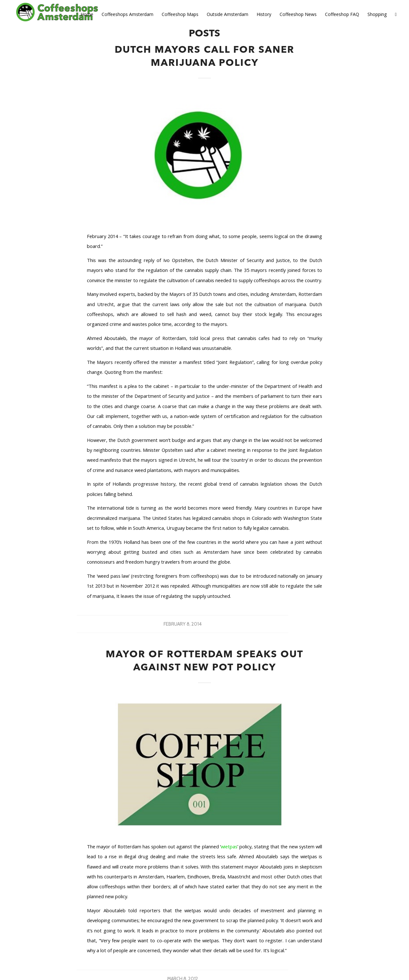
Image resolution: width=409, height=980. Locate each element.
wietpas (229, 846)
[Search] (396, 14)
